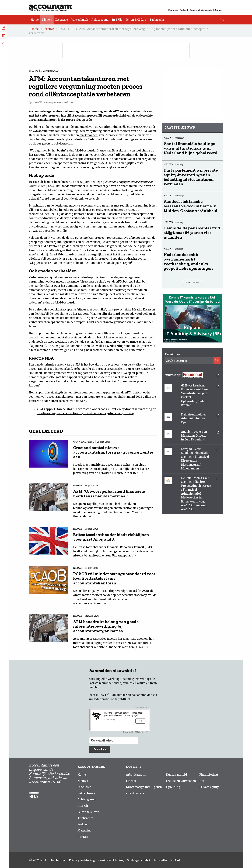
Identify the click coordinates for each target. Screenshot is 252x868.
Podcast (184, 10)
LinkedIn (160, 860)
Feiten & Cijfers (136, 20)
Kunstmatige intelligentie (144, 787)
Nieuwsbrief (206, 10)
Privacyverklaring (82, 860)
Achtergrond (100, 20)
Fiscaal (131, 781)
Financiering (209, 775)
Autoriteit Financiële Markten (119, 127)
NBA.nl (175, 860)
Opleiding (173, 787)
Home (35, 20)
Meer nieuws (192, 282)
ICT (202, 781)
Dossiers (194, 10)
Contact (218, 10)
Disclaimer (58, 860)
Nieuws (47, 20)
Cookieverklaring (111, 860)
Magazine (173, 10)
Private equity (209, 787)
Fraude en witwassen (181, 781)
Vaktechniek (80, 20)
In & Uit (117, 20)
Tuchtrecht (157, 20)
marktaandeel (89, 135)
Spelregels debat (139, 860)
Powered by (192, 375)
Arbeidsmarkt (136, 775)
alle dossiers (135, 793)
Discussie (62, 20)
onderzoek (81, 127)
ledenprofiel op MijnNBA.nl (112, 699)
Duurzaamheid (176, 775)
